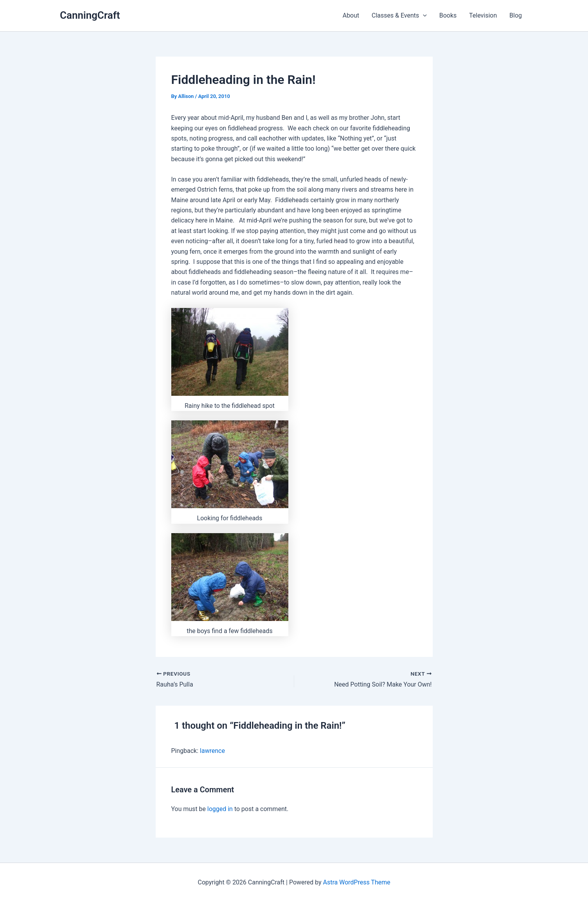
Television (483, 15)
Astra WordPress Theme (357, 882)
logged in (220, 809)
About (351, 15)
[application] (423, 16)
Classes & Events (399, 16)
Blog (516, 15)
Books (448, 15)
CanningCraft (90, 15)
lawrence (212, 751)
